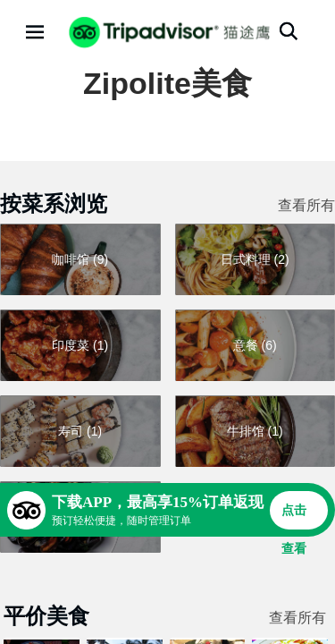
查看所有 (306, 205)
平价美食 (46, 616)
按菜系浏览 (54, 203)
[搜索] (289, 31)
